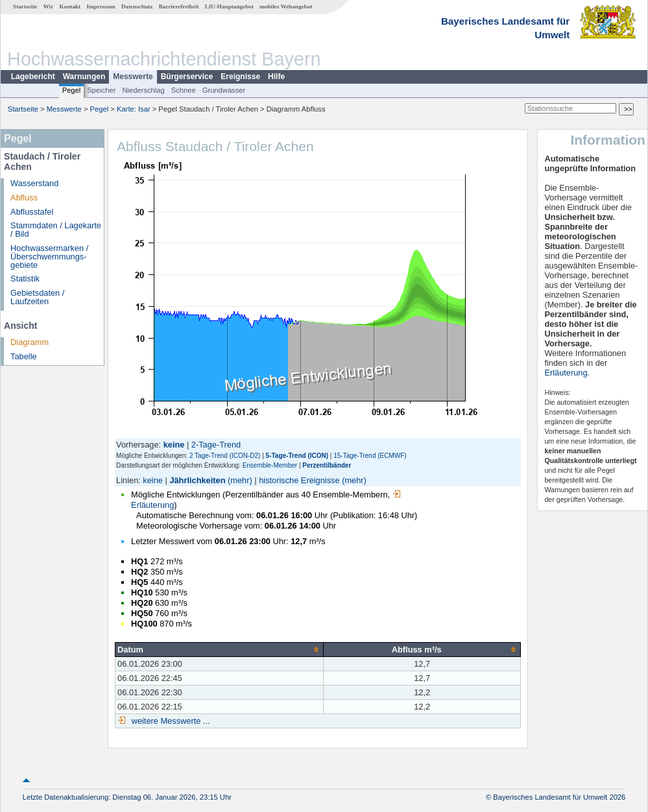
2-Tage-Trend (216, 445)
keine (153, 480)
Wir (49, 6)
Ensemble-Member (270, 465)
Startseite (25, 6)
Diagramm (30, 342)
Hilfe (276, 77)
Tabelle (24, 356)
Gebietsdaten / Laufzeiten (37, 297)
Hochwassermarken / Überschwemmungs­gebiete (49, 257)
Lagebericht (33, 77)
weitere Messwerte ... (169, 721)
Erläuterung (566, 373)
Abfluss (24, 197)
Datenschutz (137, 6)
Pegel (72, 90)
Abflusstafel (32, 212)
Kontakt (70, 6)
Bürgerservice (187, 77)
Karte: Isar (134, 109)
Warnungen (84, 77)
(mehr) (240, 480)
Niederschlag (143, 90)
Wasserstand (34, 183)
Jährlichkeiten (197, 480)
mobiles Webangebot (286, 6)
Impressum (101, 6)
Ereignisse (240, 77)
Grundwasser (224, 90)
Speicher (101, 90)
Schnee (184, 90)
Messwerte (133, 77)
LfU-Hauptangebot (229, 6)
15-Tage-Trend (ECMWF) (370, 456)
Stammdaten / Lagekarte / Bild (56, 230)
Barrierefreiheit (179, 6)
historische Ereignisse (299, 480)
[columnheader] (220, 649)
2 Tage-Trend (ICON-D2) (225, 456)
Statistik (25, 279)
